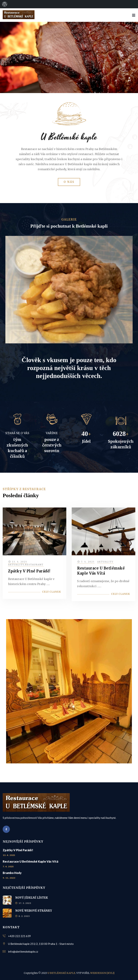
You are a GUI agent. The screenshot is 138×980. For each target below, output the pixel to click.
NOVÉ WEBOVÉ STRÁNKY (34, 911)
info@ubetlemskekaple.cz (23, 952)
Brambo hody (12, 873)
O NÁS (69, 182)
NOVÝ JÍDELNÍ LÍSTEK (32, 898)
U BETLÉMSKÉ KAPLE (61, 973)
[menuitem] (5, 4)
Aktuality (16, 565)
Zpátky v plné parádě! (29, 571)
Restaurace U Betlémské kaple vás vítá (30, 861)
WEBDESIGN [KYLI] (102, 973)
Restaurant (34, 565)
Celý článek (51, 592)
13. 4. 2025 (20, 562)
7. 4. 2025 (88, 562)
